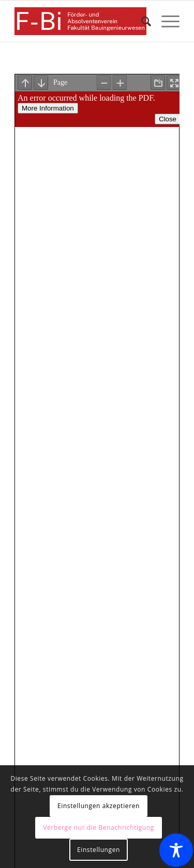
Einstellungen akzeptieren (99, 806)
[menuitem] (141, 21)
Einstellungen (99, 850)
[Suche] (141, 21)
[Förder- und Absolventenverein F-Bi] (80, 21)
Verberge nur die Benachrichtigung (99, 827)
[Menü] (165, 21)
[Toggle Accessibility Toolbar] (176, 850)
